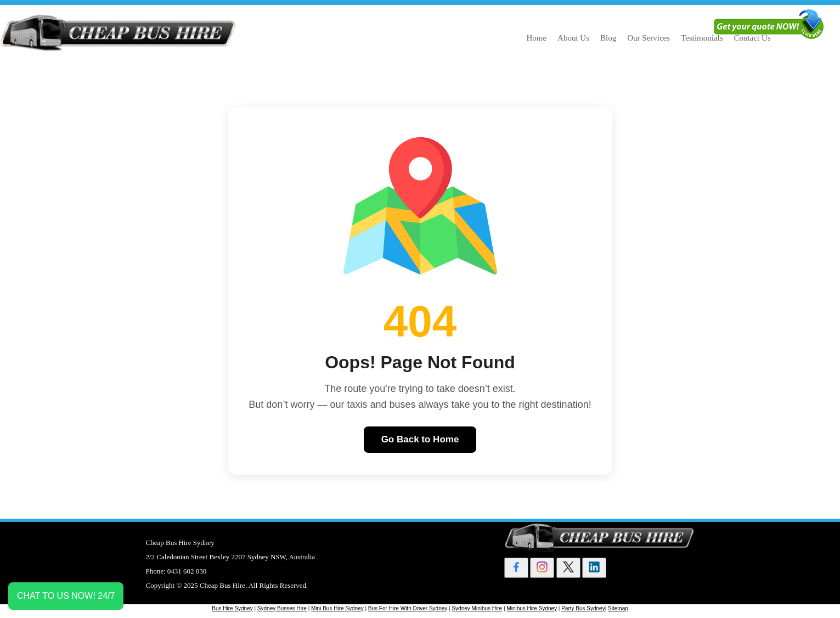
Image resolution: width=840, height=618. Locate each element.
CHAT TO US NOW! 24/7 (66, 596)
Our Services (649, 38)
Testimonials (702, 38)
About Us (573, 38)
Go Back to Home (420, 439)
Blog (608, 38)
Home (536, 38)
